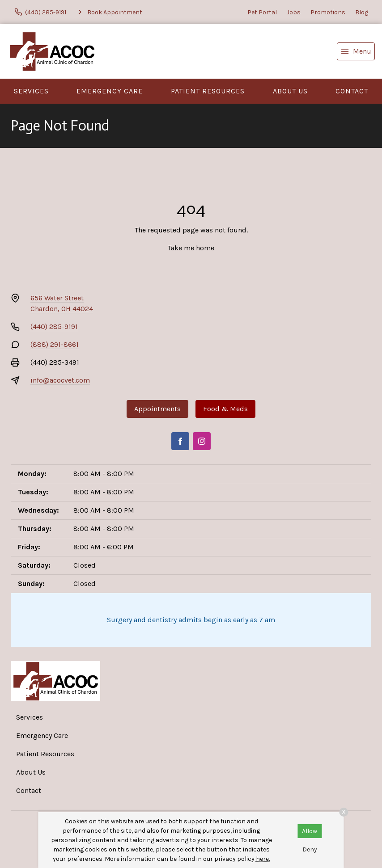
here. (263, 859)
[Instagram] (202, 441)
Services (31, 91)
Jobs (294, 12)
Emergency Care (110, 91)
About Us (290, 91)
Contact (352, 91)
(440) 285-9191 (54, 327)
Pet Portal (262, 12)
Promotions (328, 12)
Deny (310, 849)
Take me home (191, 248)
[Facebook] (180, 441)
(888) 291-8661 (55, 344)
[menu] (356, 51)
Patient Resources (208, 91)
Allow (310, 831)
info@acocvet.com (60, 380)
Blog (362, 12)
